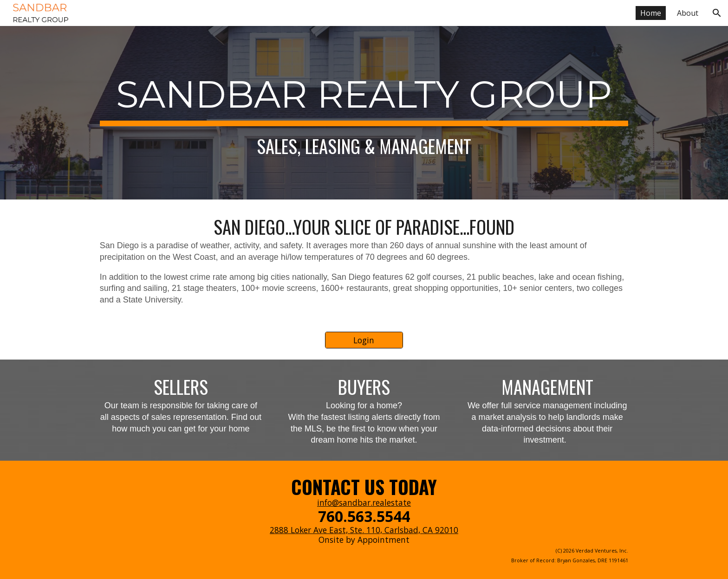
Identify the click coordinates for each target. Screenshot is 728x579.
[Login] (364, 340)
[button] (717, 13)
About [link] (688, 13)
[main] (364, 113)
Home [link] (651, 13)
